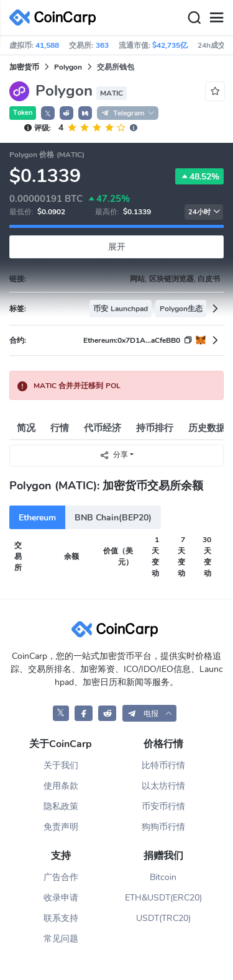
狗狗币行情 (163, 827)
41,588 (47, 45)
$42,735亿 (170, 45)
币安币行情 (163, 806)
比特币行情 (163, 765)
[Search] (194, 18)
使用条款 (61, 786)
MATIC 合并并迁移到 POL (77, 386)
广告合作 (61, 877)
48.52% (199, 176)
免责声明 (61, 827)
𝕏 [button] (48, 114)
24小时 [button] (204, 212)
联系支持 (61, 918)
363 (102, 45)
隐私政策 (61, 806)
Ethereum (37, 518)
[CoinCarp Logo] (56, 18)
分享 (114, 455)
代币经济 (103, 428)
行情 (60, 428)
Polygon (68, 67)
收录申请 (61, 898)
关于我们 (61, 765)
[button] (66, 113)
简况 (26, 428)
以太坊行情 (163, 786)
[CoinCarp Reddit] (107, 713)
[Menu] (216, 18)
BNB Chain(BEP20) (113, 518)
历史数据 (207, 428)
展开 (117, 247)
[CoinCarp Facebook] (84, 713)
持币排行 (155, 428)
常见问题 (61, 939)
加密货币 (24, 67)
